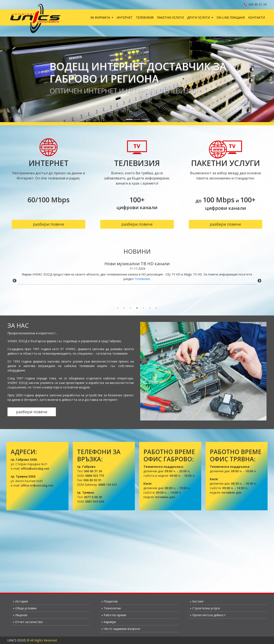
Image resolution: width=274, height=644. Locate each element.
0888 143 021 (108, 485)
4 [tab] (137, 308)
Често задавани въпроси (122, 629)
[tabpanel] (137, 273)
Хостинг (198, 601)
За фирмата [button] (101, 17)
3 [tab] (131, 308)
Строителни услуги (206, 608)
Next (259, 281)
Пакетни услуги (170, 17)
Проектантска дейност (209, 615)
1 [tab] (118, 308)
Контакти (257, 17)
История (22, 601)
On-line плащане (231, 17)
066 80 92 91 (92, 480)
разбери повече (49, 224)
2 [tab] (124, 308)
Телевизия (145, 17)
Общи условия (26, 608)
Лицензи (21, 615)
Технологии (112, 608)
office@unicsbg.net (35, 469)
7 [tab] (156, 308)
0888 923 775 (95, 476)
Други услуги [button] (199, 17)
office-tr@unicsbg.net (37, 485)
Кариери (110, 622)
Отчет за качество (29, 622)
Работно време (115, 615)
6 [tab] (150, 308)
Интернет (125, 17)
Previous (15, 281)
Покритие (111, 601)
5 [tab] (143, 308)
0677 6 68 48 (93, 497)
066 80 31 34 (255, 4)
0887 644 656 (95, 501)
